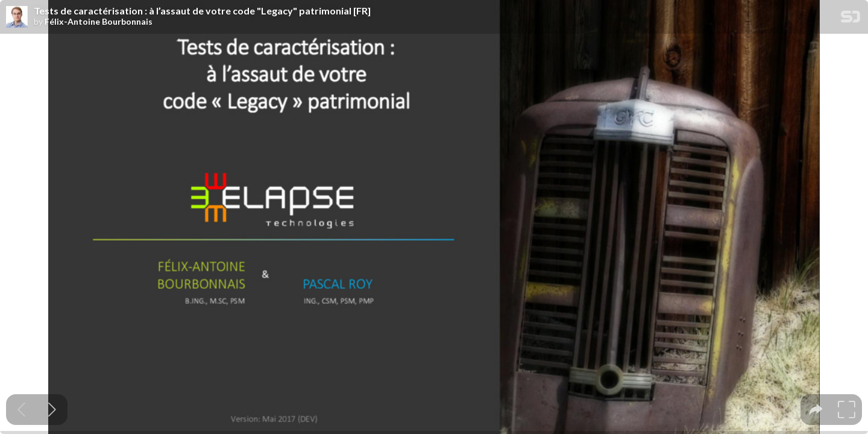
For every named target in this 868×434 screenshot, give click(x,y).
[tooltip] (816, 410)
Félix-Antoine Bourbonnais (99, 22)
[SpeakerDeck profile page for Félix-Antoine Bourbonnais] (17, 17)
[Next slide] (52, 410)
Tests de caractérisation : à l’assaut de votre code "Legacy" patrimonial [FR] (202, 11)
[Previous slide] (21, 410)
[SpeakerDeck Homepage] (851, 19)
